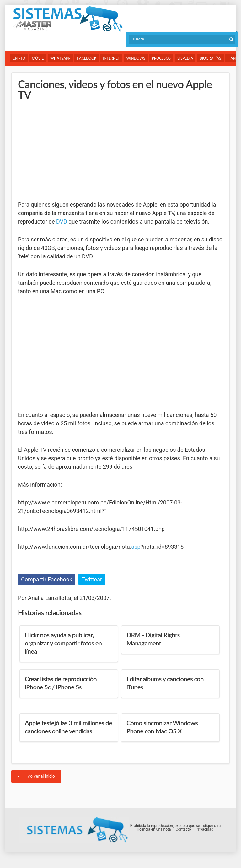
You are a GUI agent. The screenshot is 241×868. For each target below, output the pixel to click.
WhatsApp (61, 59)
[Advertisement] (65, 150)
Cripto (19, 59)
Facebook (87, 59)
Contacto (183, 829)
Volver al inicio (36, 776)
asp (136, 547)
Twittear (92, 579)
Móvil (38, 59)
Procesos (162, 59)
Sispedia (186, 59)
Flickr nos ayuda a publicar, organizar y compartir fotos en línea (63, 643)
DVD (62, 221)
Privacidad (205, 829)
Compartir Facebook (47, 579)
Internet (112, 59)
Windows (136, 59)
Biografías (211, 59)
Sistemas (68, 19)
